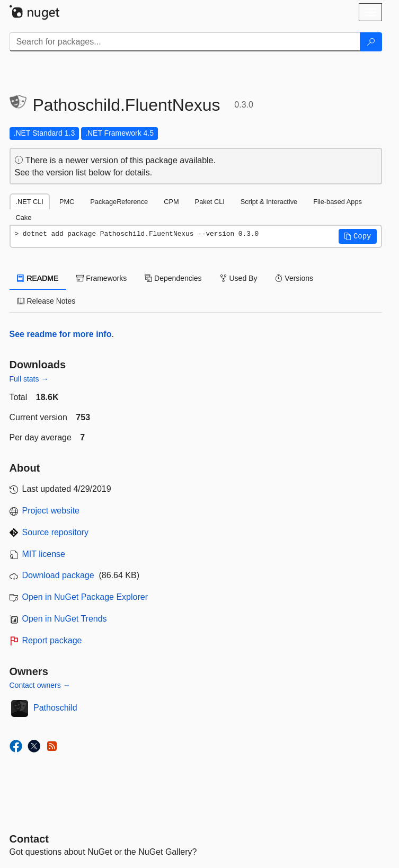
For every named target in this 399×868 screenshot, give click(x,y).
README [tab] (38, 278)
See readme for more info (61, 334)
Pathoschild (55, 708)
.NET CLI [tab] (30, 202)
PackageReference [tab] (119, 202)
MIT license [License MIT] (44, 554)
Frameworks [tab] (101, 278)
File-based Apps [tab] (338, 202)
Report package (52, 640)
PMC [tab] (67, 202)
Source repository (55, 532)
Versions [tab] (294, 278)
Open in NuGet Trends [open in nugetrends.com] (65, 619)
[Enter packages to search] (185, 42)
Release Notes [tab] (47, 301)
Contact (29, 839)
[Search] (371, 42)
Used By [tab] (239, 278)
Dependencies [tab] (173, 278)
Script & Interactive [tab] (269, 202)
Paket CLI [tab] (210, 202)
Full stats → (29, 379)
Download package (58, 575)
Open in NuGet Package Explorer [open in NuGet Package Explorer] (85, 597)
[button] (358, 236)
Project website (51, 511)
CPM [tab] (171, 202)
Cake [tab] (24, 218)
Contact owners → (40, 685)
